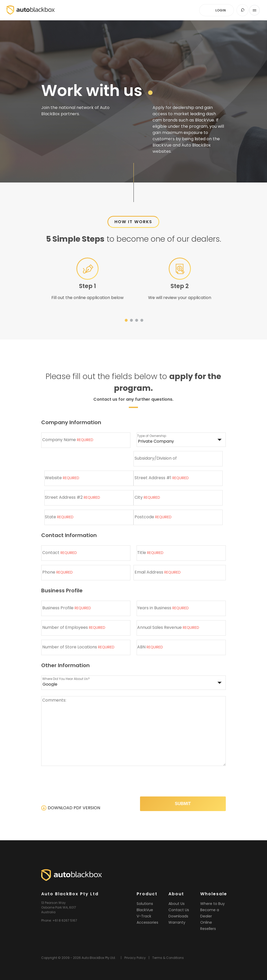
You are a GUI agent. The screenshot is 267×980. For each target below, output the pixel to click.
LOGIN (220, 10)
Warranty (177, 922)
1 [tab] (126, 321)
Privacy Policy (135, 958)
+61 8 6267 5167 (65, 920)
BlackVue (145, 910)
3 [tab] (136, 321)
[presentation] (186, 782)
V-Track (144, 916)
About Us (177, 904)
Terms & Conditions (168, 958)
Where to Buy (213, 904)
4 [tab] (141, 321)
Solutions (145, 904)
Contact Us (179, 910)
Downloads (178, 916)
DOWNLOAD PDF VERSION (74, 808)
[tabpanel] (87, 281)
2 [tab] (131, 321)
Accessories (147, 922)
